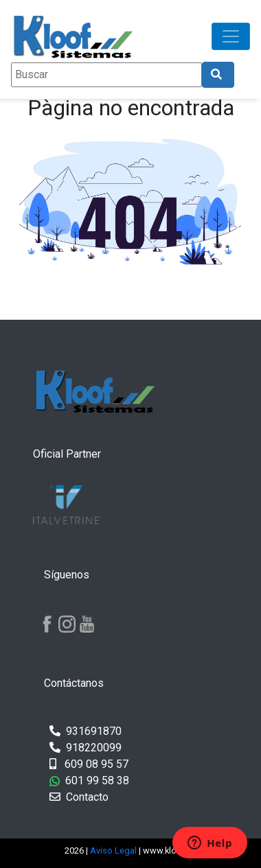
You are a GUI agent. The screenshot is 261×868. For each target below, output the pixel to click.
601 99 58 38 (89, 781)
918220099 (86, 748)
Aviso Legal (114, 851)
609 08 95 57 (89, 764)
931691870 (86, 731)
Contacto (79, 797)
